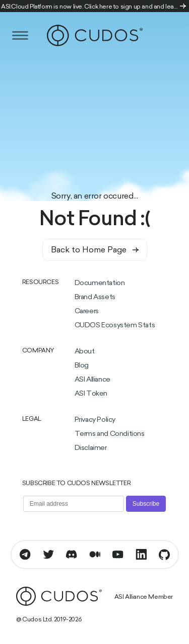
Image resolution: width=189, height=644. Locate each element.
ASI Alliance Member (144, 597)
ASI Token (91, 394)
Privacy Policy (95, 420)
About (85, 352)
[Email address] (74, 504)
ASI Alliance (92, 380)
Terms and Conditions (110, 434)
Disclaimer (91, 448)
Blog (82, 366)
